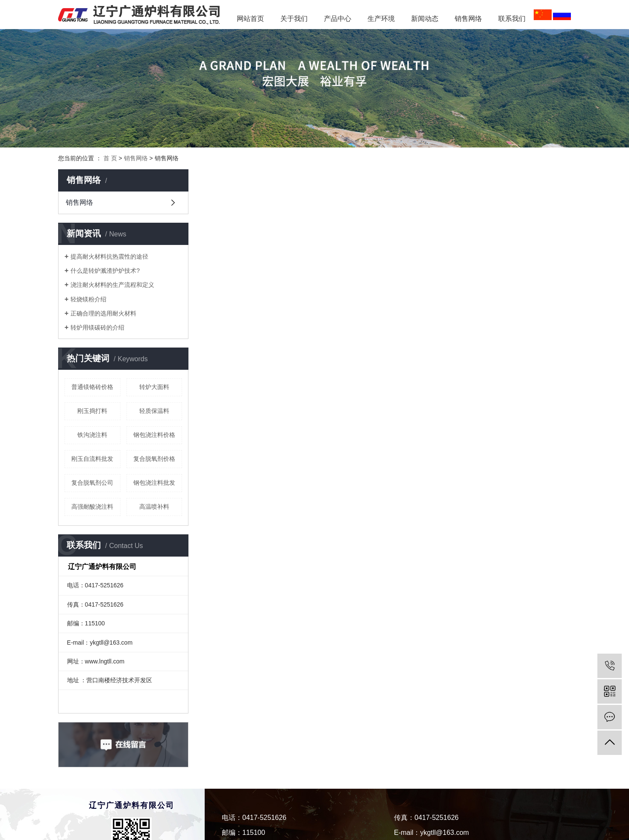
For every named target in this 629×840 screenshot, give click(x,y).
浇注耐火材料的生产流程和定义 (112, 285)
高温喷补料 (154, 507)
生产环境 (381, 19)
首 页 (110, 158)
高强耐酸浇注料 (92, 507)
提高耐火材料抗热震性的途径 (109, 256)
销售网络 (468, 19)
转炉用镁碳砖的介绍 (97, 327)
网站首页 (250, 19)
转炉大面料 (154, 387)
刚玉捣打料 (92, 411)
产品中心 (338, 19)
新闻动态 (428, 19)
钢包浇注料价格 (154, 435)
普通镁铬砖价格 (92, 387)
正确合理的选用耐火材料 (103, 313)
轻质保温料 (154, 411)
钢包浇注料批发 (154, 483)
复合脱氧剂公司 (92, 483)
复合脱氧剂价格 (154, 459)
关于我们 (294, 19)
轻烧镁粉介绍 (88, 299)
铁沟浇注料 (92, 435)
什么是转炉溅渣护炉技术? (105, 271)
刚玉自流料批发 (92, 459)
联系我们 (512, 19)
